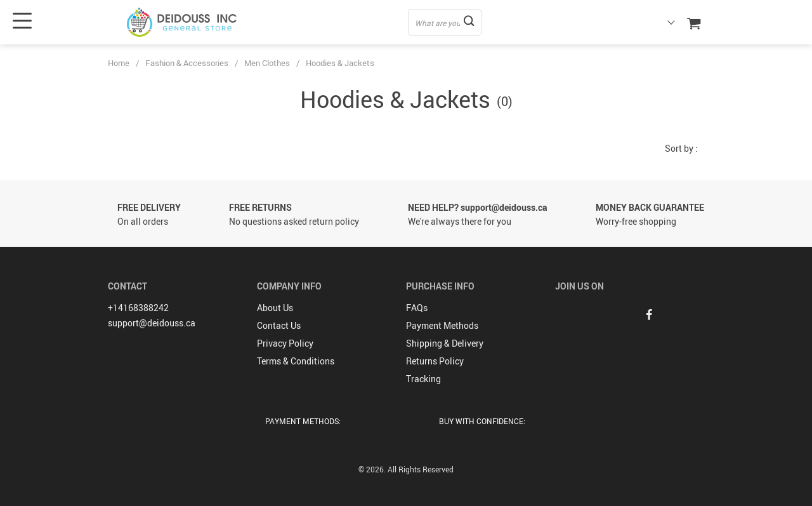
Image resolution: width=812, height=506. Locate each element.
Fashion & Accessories (187, 63)
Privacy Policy (285, 343)
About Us (275, 308)
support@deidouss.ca (152, 323)
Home (119, 63)
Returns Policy (435, 361)
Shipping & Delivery (445, 343)
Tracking (423, 379)
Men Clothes (267, 63)
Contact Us (279, 325)
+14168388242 (138, 308)
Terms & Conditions (296, 361)
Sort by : (681, 148)
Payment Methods (442, 325)
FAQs (417, 308)
